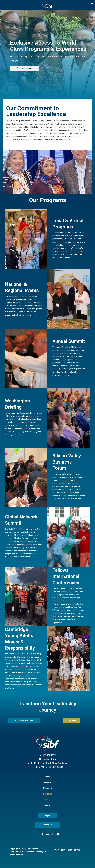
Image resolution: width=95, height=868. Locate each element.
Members (47, 788)
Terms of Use (74, 850)
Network (47, 782)
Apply (48, 805)
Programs (47, 794)
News (47, 800)
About (47, 777)
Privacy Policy (59, 850)
